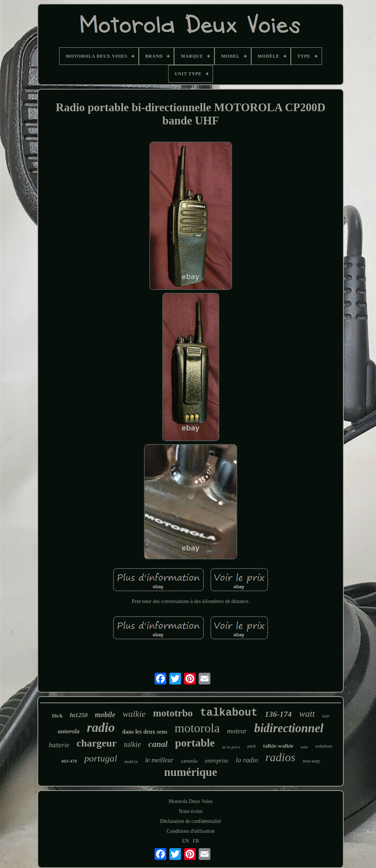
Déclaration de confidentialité (191, 821)
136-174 (278, 714)
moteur (237, 731)
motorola (197, 728)
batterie (59, 745)
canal (158, 744)
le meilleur (159, 760)
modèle (131, 762)
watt (307, 714)
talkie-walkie (278, 746)
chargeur (97, 743)
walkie (134, 714)
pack (252, 746)
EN (186, 841)
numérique (191, 772)
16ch (57, 716)
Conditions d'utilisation (191, 831)
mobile (105, 715)
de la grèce (231, 747)
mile (304, 747)
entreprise (217, 761)
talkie (132, 744)
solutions (324, 746)
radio (101, 728)
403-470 (69, 761)
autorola (69, 731)
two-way (311, 761)
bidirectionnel (289, 728)
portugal (101, 758)
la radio (247, 760)
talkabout (229, 713)
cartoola (189, 761)
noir (326, 716)
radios (281, 757)
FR (196, 841)
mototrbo (173, 713)
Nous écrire (191, 811)
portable (195, 743)
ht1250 (79, 715)
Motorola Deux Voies (191, 801)
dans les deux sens (144, 732)
